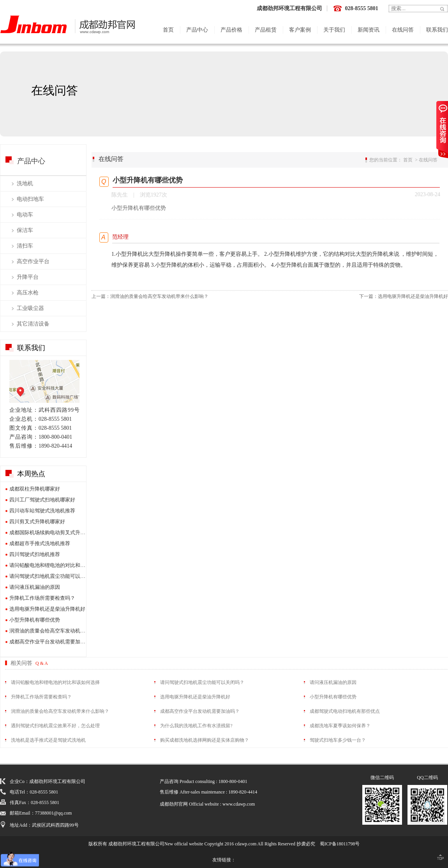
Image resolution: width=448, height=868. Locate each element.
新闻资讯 (369, 30)
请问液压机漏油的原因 (35, 587)
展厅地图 (44, 381)
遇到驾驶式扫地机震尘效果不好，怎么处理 (55, 726)
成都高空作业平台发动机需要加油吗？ (52, 642)
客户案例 (300, 30)
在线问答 (403, 30)
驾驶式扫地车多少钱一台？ (338, 740)
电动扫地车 (30, 199)
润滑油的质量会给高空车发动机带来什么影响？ (63, 631)
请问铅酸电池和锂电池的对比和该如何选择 (57, 565)
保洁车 (25, 230)
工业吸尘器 (30, 308)
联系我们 (437, 30)
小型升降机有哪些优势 (35, 620)
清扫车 (25, 246)
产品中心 (197, 30)
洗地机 (25, 183)
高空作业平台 (33, 261)
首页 (168, 30)
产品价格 (231, 30)
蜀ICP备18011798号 (340, 844)
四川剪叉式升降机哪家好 (37, 522)
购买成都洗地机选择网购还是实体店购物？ (205, 740)
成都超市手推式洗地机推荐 (40, 543)
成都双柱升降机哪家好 (35, 489)
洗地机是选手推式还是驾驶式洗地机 (48, 740)
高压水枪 (28, 293)
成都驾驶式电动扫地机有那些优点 (345, 711)
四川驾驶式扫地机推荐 (35, 554)
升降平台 (28, 277)
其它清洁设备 (33, 324)
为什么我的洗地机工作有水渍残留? (196, 726)
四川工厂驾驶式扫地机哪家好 (42, 500)
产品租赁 (266, 30)
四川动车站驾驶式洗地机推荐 (42, 511)
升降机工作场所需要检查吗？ (42, 598)
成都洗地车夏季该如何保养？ (340, 726)
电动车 (25, 215)
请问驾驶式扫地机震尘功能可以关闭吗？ (55, 576)
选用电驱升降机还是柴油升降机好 (47, 609)
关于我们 (334, 30)
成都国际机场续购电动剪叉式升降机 (50, 532)
